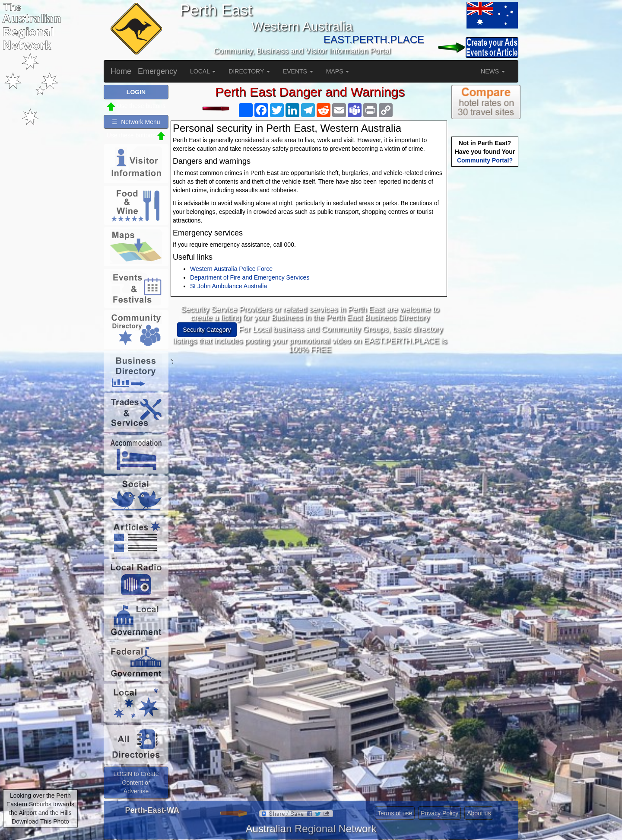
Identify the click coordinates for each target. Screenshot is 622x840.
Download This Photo (40, 821)
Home (121, 71)
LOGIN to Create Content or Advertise (136, 783)
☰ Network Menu (136, 122)
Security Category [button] (207, 330)
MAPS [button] (338, 71)
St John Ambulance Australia (228, 286)
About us (479, 813)
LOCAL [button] (203, 71)
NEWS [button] (493, 71)
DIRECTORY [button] (249, 71)
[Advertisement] (310, 426)
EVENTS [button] (298, 71)
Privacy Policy (440, 813)
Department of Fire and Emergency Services (250, 277)
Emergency (157, 71)
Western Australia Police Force (231, 269)
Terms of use (395, 813)
